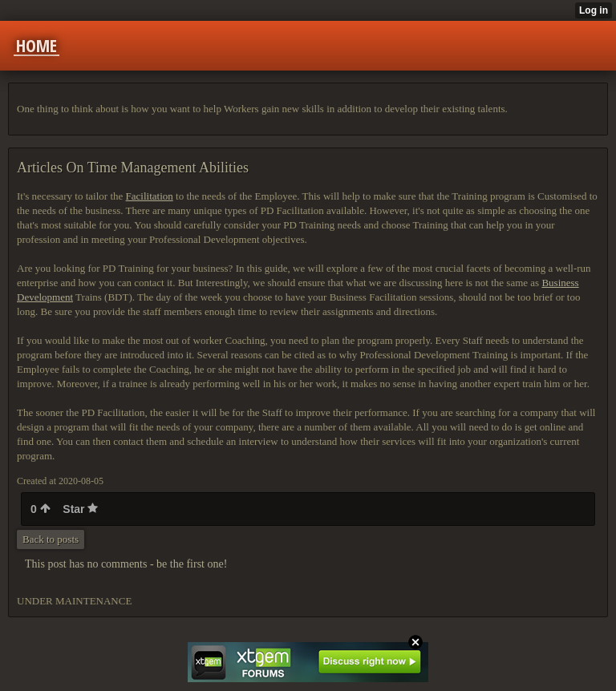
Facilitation (150, 196)
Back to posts (51, 539)
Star (80, 509)
